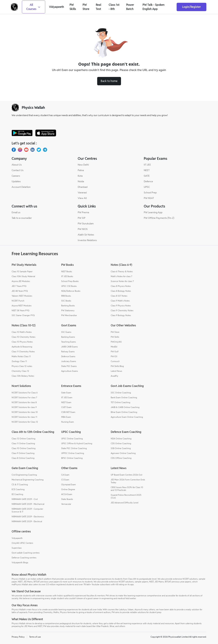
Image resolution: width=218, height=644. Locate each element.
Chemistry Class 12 (20, 371)
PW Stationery (68, 310)
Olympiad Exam (68, 484)
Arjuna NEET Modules (22, 306)
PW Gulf (115, 352)
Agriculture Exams (70, 371)
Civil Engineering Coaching (24, 475)
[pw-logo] (15, 108)
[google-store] (22, 133)
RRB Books (66, 296)
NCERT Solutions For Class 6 (25, 393)
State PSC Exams (69, 366)
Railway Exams (68, 352)
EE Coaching (17, 494)
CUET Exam (66, 407)
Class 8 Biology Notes (121, 291)
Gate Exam (66, 393)
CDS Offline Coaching (121, 458)
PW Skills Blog (117, 366)
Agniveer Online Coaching (123, 453)
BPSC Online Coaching (72, 458)
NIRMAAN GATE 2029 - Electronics (28, 517)
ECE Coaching (18, 489)
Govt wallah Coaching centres (26, 553)
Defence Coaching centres (24, 558)
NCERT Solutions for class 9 (24, 407)
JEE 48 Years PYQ (20, 291)
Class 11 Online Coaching (23, 443)
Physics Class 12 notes (22, 366)
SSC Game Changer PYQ (23, 315)
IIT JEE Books (67, 276)
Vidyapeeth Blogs (20, 562)
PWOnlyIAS (116, 342)
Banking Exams (68, 337)
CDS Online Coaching (121, 443)
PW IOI (114, 356)
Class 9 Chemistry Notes (122, 310)
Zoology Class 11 (19, 361)
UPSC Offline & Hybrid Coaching (77, 443)
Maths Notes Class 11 (21, 356)
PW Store (115, 332)
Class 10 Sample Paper (22, 271)
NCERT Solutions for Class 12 (25, 422)
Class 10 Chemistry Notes (23, 337)
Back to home (109, 81)
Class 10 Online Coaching (24, 448)
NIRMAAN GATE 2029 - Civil (25, 499)
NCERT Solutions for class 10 (25, 412)
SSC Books (66, 301)
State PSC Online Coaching (74, 448)
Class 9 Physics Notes (121, 306)
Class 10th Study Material (23, 276)
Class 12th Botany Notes (23, 376)
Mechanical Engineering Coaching (28, 480)
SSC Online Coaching (121, 393)
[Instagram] (20, 150)
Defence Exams (68, 356)
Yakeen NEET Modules (22, 296)
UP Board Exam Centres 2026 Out (126, 475)
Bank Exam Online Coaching (124, 397)
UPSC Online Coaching (72, 439)
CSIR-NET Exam (68, 412)
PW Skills (115, 337)
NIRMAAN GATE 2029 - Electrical (27, 521)
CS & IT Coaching (20, 484)
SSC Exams (66, 332)
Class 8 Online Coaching (23, 458)
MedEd (114, 347)
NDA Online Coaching (121, 439)
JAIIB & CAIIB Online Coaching (125, 407)
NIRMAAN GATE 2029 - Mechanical (28, 504)
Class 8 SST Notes (119, 296)
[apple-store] (46, 133)
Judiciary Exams (69, 361)
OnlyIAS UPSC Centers (22, 543)
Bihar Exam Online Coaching (124, 412)
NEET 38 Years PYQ (21, 310)
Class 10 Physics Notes (22, 342)
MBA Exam (66, 417)
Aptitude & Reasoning (22, 347)
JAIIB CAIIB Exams (69, 347)
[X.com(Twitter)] (39, 150)
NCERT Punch (18, 301)
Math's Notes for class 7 (121, 276)
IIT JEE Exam (67, 397)
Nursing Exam (68, 422)
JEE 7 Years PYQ (19, 286)
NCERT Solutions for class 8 (24, 402)
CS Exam (65, 480)
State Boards (67, 499)
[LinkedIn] (33, 150)
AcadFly (114, 376)
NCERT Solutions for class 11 (24, 417)
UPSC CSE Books (69, 286)
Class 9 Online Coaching (23, 453)
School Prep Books (70, 281)
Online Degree (68, 489)
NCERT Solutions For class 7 (24, 397)
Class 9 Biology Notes (121, 315)
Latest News (116, 371)
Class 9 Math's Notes (120, 301)
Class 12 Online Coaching (23, 439)
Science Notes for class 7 (122, 281)
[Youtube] (26, 150)
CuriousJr (115, 361)
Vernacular (66, 504)
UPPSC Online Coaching (73, 453)
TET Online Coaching (120, 402)
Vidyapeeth (17, 538)
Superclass (17, 548)
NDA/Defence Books (71, 291)
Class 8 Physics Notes (121, 286)
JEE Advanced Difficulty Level (125, 503)
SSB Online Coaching (121, 448)
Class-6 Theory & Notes (122, 271)
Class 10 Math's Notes (22, 332)
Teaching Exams (68, 342)
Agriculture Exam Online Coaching (127, 417)
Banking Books (68, 306)
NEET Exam (66, 402)
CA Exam (65, 475)
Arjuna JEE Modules (21, 281)
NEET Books (67, 271)
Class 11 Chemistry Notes (23, 352)
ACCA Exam (67, 494)
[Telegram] (45, 150)
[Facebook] (14, 150)
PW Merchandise (69, 315)
